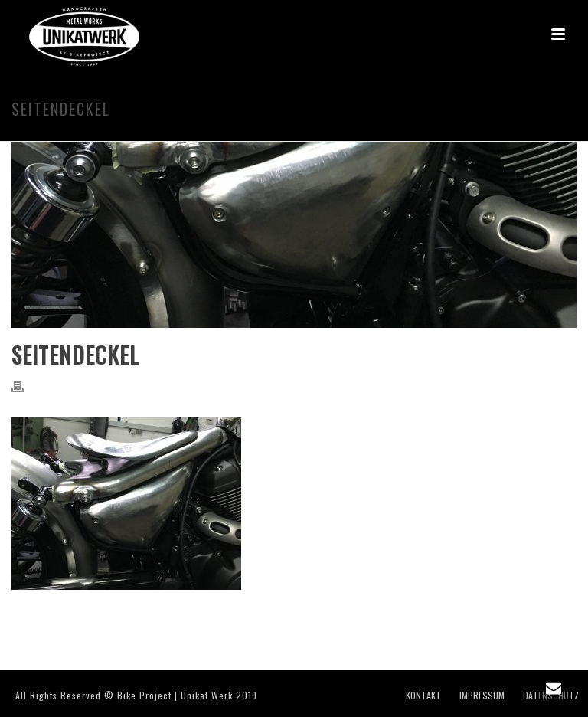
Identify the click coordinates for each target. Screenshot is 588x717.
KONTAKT (423, 696)
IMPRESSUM (482, 696)
